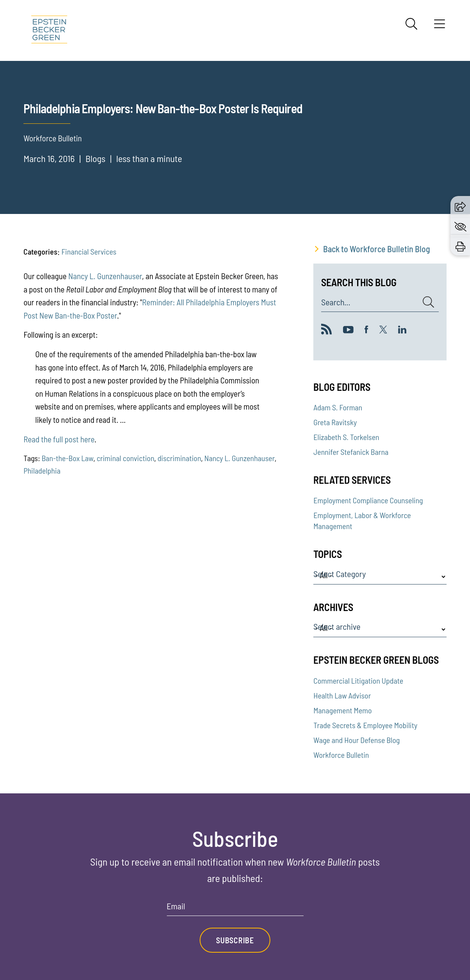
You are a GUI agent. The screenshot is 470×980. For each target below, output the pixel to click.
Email (176, 906)
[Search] (411, 24)
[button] (460, 206)
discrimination (179, 458)
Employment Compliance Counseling (368, 500)
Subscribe (235, 940)
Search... (336, 302)
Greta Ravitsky (335, 422)
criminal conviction (125, 458)
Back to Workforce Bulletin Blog (377, 249)
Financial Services (89, 251)
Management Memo (342, 710)
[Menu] (440, 27)
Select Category (340, 574)
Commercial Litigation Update (358, 681)
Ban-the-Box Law (67, 458)
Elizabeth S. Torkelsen (346, 437)
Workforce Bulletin (341, 755)
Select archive (337, 627)
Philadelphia (42, 470)
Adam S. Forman (338, 407)
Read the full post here (59, 439)
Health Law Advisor (342, 695)
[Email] (235, 909)
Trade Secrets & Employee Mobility (365, 725)
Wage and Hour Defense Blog (357, 740)
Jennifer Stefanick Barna (351, 452)
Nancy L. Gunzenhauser (105, 276)
